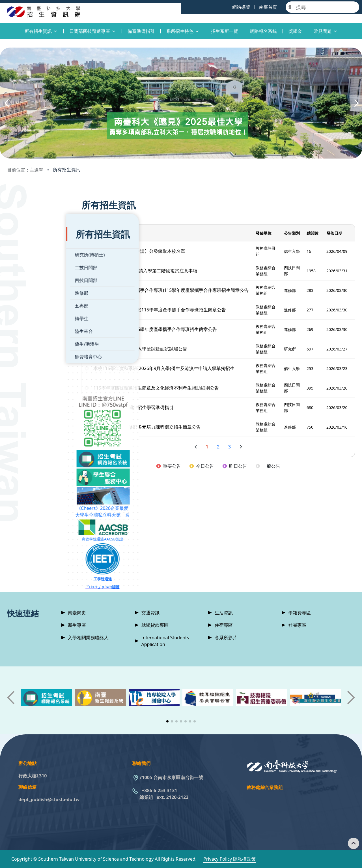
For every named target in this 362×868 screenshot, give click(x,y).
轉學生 (23, 303)
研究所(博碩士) (31, 239)
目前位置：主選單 (25, 170)
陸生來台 (25, 316)
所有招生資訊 (66, 170)
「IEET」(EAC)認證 (50, 571)
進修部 (23, 277)
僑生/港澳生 (28, 328)
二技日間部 (27, 252)
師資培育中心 (29, 341)
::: (1, 28)
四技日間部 (27, 265)
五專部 (23, 290)
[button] (6, 103)
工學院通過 (49, 564)
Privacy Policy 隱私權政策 (230, 859)
